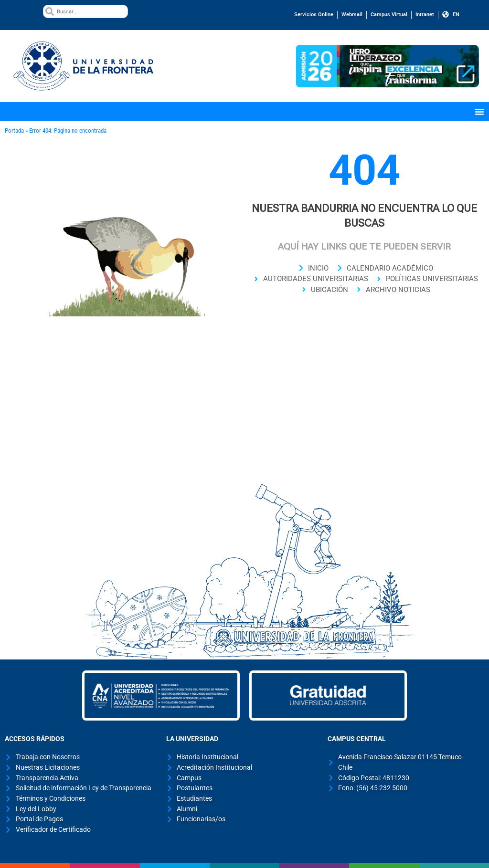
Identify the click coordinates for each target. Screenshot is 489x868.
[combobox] (85, 11)
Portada (14, 131)
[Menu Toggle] (479, 112)
